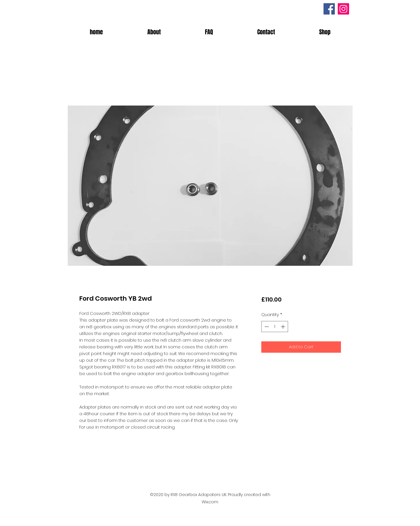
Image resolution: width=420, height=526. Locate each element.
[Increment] (284, 327)
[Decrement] (266, 327)
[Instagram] (343, 9)
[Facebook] (329, 9)
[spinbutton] (275, 327)
